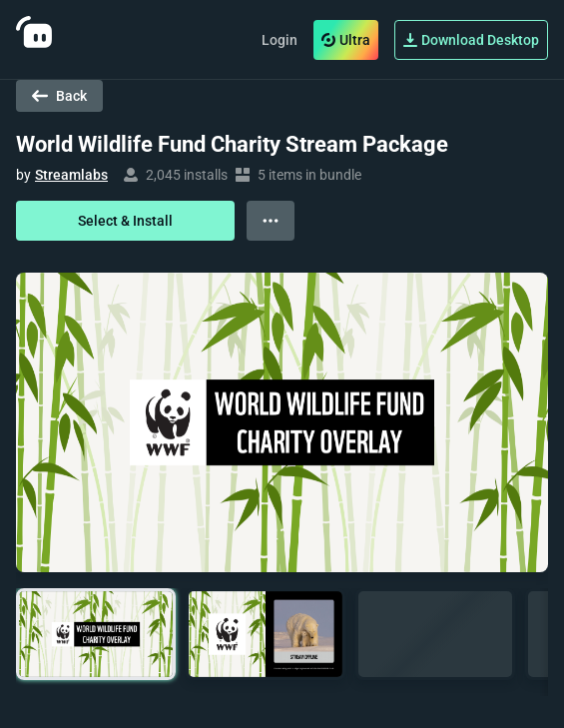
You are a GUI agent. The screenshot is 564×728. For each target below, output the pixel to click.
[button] (96, 635)
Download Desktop (471, 40)
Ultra (346, 40)
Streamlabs (71, 175)
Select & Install (125, 221)
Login (280, 40)
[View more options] (271, 221)
